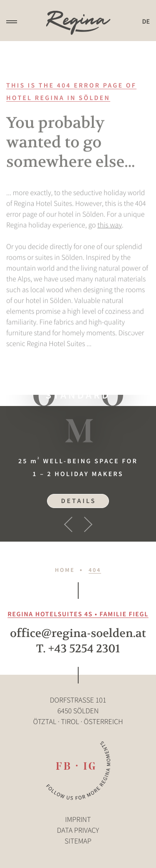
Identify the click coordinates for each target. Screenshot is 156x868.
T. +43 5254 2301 (78, 649)
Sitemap (78, 841)
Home (65, 570)
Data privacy (78, 830)
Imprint (78, 819)
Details (79, 501)
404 (95, 570)
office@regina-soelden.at (78, 633)
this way (110, 229)
